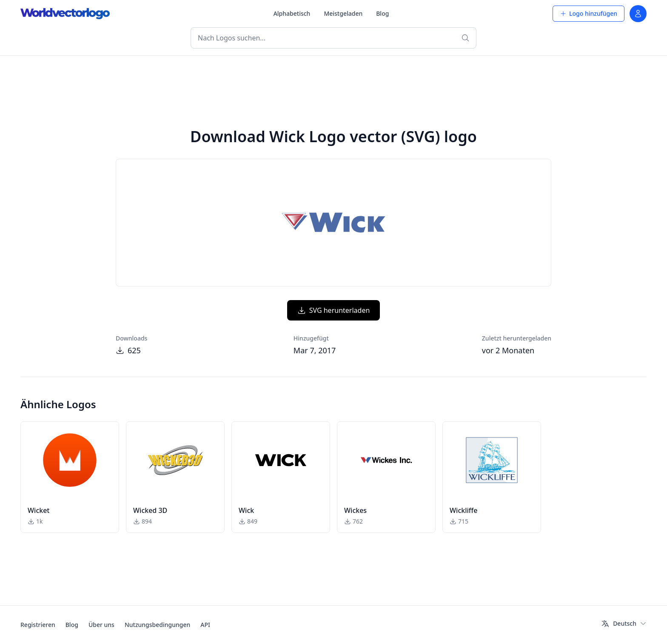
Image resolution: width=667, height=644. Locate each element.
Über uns (101, 625)
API (205, 625)
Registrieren (38, 625)
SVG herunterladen (334, 310)
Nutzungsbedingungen (157, 625)
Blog (382, 13)
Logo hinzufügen (589, 13)
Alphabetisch (292, 13)
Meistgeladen (343, 13)
